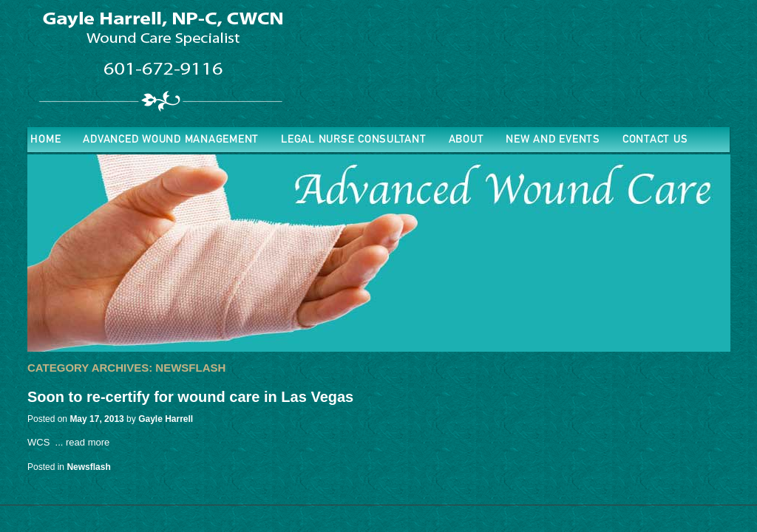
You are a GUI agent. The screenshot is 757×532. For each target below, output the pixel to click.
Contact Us (655, 140)
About (466, 140)
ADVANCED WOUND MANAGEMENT (171, 140)
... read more (83, 442)
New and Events (553, 140)
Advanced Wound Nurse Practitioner (160, 59)
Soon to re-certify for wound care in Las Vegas (190, 397)
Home (45, 140)
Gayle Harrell (166, 419)
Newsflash (88, 467)
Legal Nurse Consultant (354, 140)
